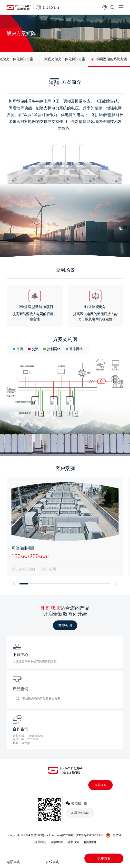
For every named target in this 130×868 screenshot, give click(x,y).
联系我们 (40, 842)
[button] (14, 584)
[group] (62, 59)
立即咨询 (65, 625)
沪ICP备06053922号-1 (90, 835)
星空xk (117, 835)
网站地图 (90, 842)
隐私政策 (73, 842)
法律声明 (57, 842)
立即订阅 (100, 785)
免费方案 (104, 858)
